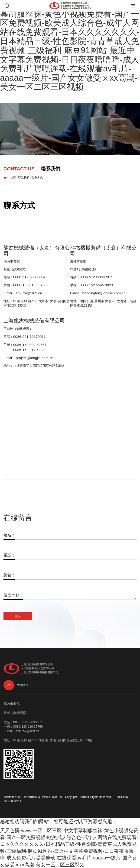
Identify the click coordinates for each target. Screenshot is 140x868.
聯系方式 (37, 178)
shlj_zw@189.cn (29, 293)
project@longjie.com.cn (34, 358)
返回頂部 (16, 685)
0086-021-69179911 (29, 337)
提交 (18, 617)
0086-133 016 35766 (30, 285)
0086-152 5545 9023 (96, 285)
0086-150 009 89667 (30, 345)
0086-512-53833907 (29, 277)
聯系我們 (24, 178)
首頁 (10, 178)
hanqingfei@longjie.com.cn (104, 293)
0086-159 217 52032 (30, 350)
